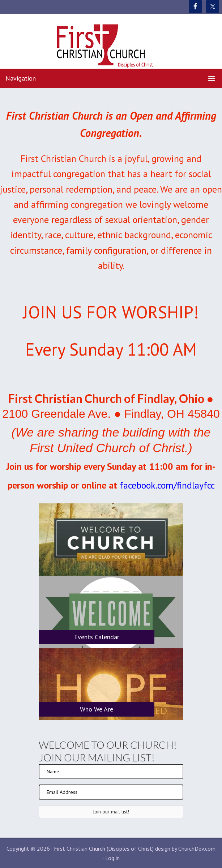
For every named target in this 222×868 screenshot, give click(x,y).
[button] (111, 812)
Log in (112, 858)
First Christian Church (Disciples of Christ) (111, 46)
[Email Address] (111, 792)
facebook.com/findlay (162, 485)
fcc (209, 485)
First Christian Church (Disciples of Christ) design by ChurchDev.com (135, 848)
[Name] (111, 772)
